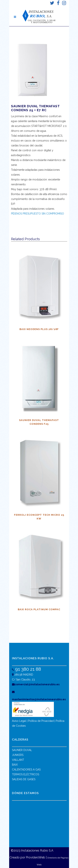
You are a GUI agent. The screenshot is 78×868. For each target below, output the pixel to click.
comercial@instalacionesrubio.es (36, 684)
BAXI (15, 765)
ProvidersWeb (35, 857)
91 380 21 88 (27, 669)
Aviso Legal (19, 721)
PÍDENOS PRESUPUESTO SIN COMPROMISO (38, 214)
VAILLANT (18, 760)
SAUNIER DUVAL (22, 750)
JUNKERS (18, 755)
